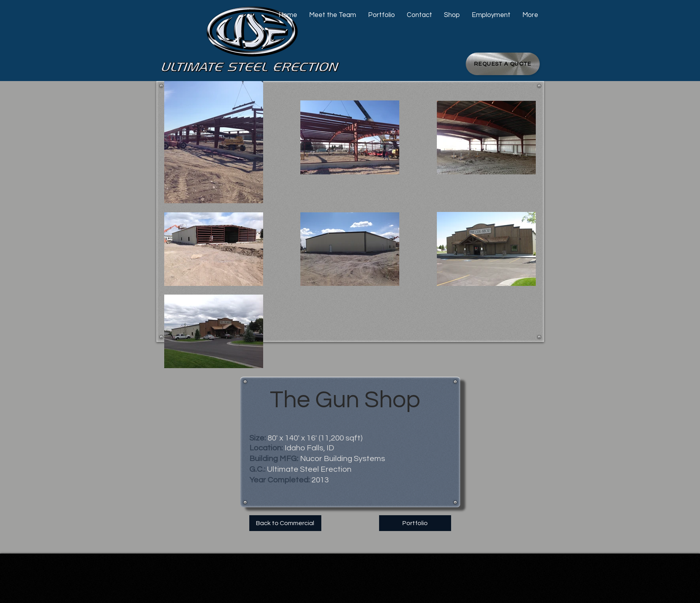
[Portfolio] (415, 523)
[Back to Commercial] (285, 523)
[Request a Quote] (503, 64)
